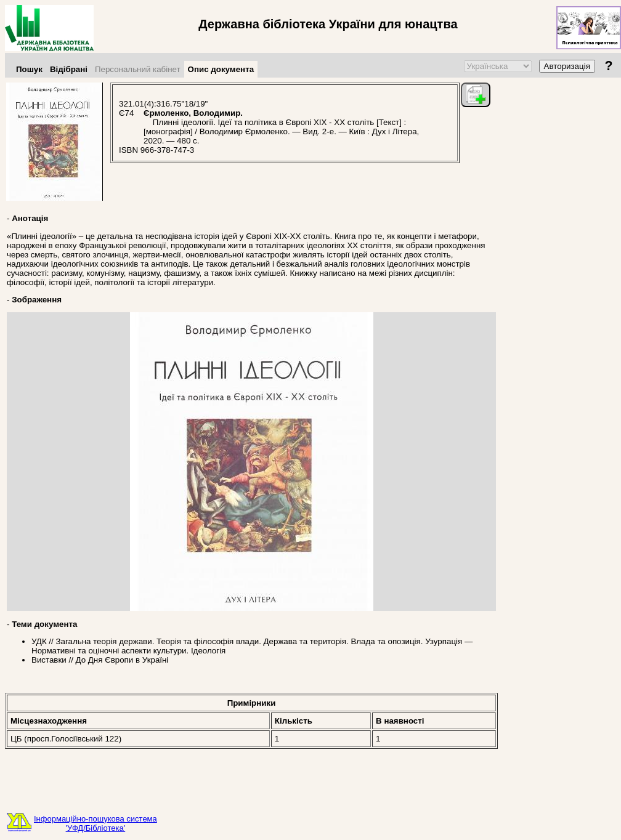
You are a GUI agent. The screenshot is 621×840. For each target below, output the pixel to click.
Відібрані (69, 69)
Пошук (29, 69)
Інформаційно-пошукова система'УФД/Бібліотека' (95, 823)
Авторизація (567, 66)
